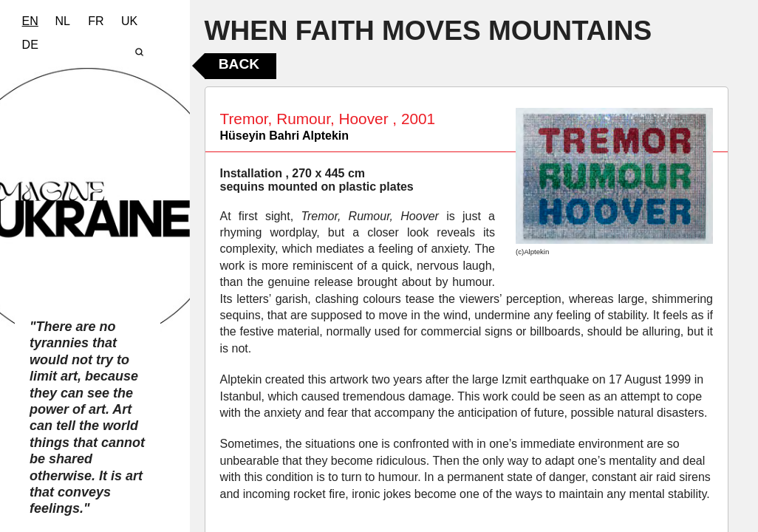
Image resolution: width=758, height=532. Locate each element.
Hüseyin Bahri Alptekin (285, 136)
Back (239, 64)
